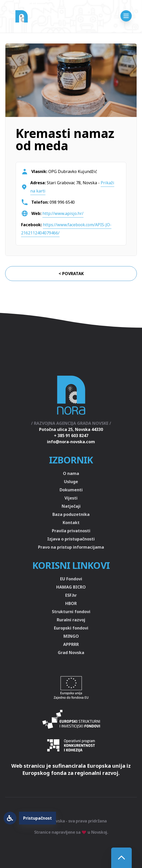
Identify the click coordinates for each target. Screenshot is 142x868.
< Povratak (71, 274)
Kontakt (71, 523)
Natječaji (71, 506)
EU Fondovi (71, 579)
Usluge (71, 482)
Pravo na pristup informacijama (71, 547)
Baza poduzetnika (71, 514)
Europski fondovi (71, 628)
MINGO (71, 636)
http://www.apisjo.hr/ (63, 213)
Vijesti (71, 498)
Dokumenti (71, 490)
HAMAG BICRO (71, 587)
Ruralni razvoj (71, 620)
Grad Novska (71, 653)
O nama (71, 473)
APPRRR (71, 644)
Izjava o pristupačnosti (71, 539)
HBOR (71, 603)
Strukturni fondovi (71, 612)
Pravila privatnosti (71, 531)
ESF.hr (71, 595)
